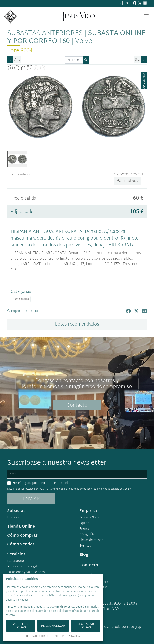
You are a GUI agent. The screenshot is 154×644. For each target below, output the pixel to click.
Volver (85, 41)
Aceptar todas (21, 626)
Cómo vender (21, 544)
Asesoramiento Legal (22, 567)
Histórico (14, 518)
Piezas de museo (91, 540)
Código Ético (88, 535)
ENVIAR (31, 499)
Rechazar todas (86, 626)
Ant (17, 60)
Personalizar (53, 626)
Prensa (84, 529)
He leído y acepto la (42, 483)
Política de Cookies (36, 636)
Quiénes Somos (91, 518)
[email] (77, 474)
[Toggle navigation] (146, 16)
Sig (137, 60)
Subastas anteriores (45, 33)
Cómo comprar (22, 536)
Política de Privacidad (56, 483)
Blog (84, 555)
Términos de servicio (108, 489)
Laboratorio (16, 561)
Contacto (77, 405)
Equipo (84, 523)
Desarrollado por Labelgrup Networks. (105, 629)
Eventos (85, 546)
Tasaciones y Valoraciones (26, 572)
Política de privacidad (79, 489)
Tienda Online (21, 527)
